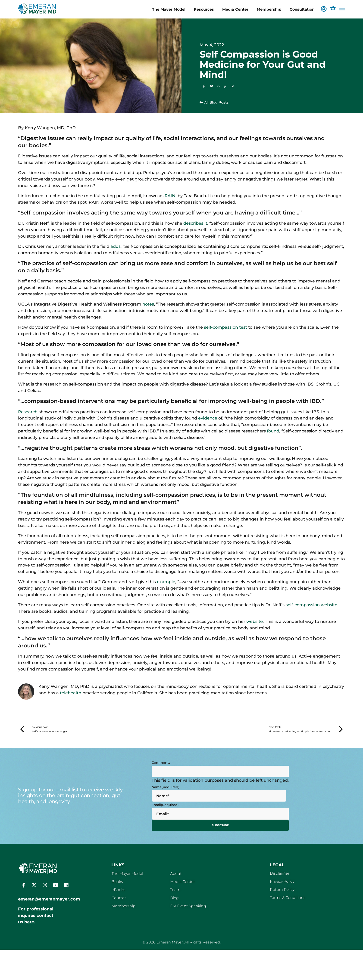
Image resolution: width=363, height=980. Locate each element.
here (29, 925)
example (166, 582)
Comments (161, 767)
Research (28, 412)
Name (166, 791)
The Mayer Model (169, 9)
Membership (269, 9)
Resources (204, 9)
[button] (324, 9)
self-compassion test (225, 327)
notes (148, 304)
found (273, 431)
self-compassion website (311, 605)
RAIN (170, 196)
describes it (195, 223)
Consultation (302, 9)
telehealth (71, 693)
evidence (208, 418)
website (255, 622)
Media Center (235, 9)
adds (116, 246)
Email (165, 809)
